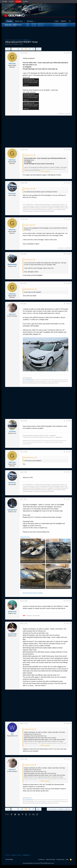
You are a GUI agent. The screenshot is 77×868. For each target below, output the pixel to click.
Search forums (17, 25)
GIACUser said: (29, 155)
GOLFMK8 (4, 2)
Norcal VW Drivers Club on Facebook (33, 593)
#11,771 (69, 499)
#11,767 (69, 304)
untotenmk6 (12, 634)
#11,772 (69, 601)
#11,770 (69, 472)
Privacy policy (60, 859)
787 (33, 49)
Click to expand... (46, 171)
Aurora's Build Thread (28, 380)
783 (18, 49)
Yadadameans (12, 510)
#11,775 (69, 759)
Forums (9, 21)
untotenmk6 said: (29, 729)
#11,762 (69, 149)
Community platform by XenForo (38, 863)
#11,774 (69, 723)
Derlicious (12, 193)
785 (26, 49)
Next (38, 49)
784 (22, 49)
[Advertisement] (38, 33)
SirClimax (12, 431)
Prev (9, 49)
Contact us (41, 859)
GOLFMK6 (18, 2)
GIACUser (12, 64)
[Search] (70, 21)
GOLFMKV (25, 2)
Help (67, 859)
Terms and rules (50, 859)
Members (30, 21)
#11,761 (69, 53)
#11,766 (69, 283)
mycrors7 (12, 314)
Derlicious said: (28, 225)
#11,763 (69, 183)
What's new (19, 21)
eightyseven (12, 611)
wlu (12, 734)
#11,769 (69, 452)
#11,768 (69, 421)
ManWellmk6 (12, 264)
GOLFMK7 (11, 2)
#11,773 (69, 623)
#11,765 (69, 254)
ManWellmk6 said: (29, 289)
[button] (24, 21)
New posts (8, 25)
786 (30, 49)
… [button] (15, 49)
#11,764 (69, 219)
